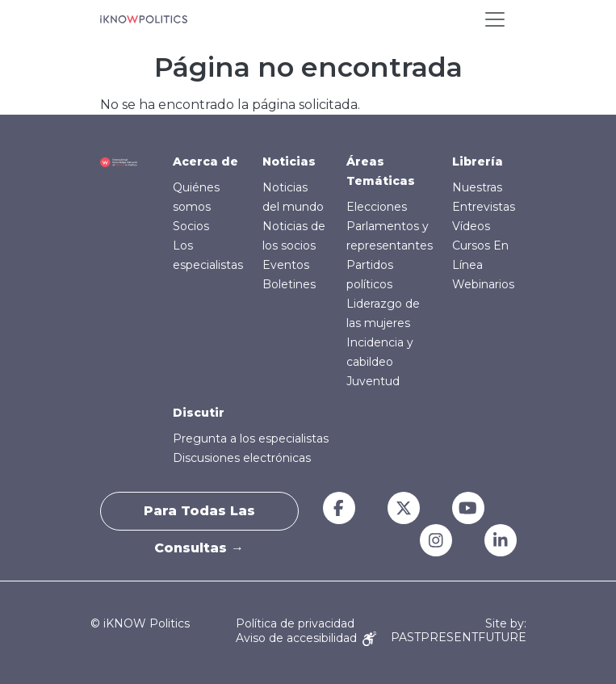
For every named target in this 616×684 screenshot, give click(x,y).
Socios (191, 226)
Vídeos (471, 226)
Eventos (286, 265)
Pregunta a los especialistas (251, 439)
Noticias (289, 162)
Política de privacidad (295, 623)
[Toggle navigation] (495, 19)
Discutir (199, 413)
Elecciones (377, 207)
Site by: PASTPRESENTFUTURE (459, 631)
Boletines (289, 284)
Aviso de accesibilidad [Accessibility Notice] (306, 638)
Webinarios (483, 284)
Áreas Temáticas (381, 171)
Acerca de (205, 162)
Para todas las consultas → (199, 517)
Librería (478, 162)
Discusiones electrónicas (242, 458)
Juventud (373, 381)
